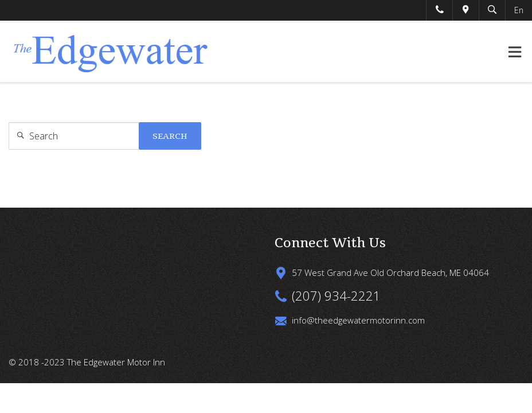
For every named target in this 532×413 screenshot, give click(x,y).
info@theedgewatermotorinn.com (358, 320)
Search (170, 136)
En (519, 10)
